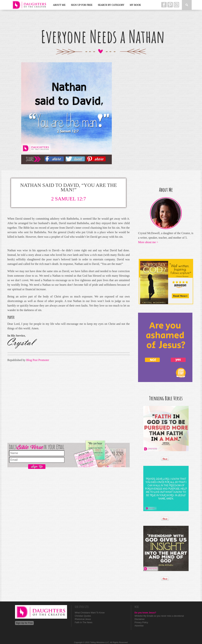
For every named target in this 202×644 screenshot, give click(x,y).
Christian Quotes (83, 616)
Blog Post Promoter (38, 360)
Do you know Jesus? (145, 613)
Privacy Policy (141, 622)
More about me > (148, 242)
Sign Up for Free (82, 5)
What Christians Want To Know (90, 613)
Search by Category (111, 5)
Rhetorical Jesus (83, 619)
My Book (135, 5)
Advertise (139, 626)
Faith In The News (84, 622)
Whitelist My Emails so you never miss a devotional (159, 616)
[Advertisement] (69, 402)
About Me (59, 5)
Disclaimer (140, 619)
